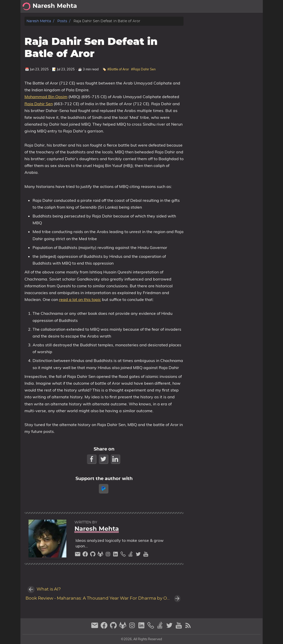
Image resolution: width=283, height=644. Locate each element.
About (218, 6)
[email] (78, 555)
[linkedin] (116, 555)
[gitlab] (101, 555)
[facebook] (86, 555)
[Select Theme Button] (203, 6)
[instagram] (109, 555)
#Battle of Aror (118, 69)
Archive (237, 6)
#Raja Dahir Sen (143, 69)
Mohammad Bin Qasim (46, 97)
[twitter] (139, 555)
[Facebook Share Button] (92, 459)
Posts (255, 6)
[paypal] (104, 488)
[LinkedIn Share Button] (116, 459)
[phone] (124, 555)
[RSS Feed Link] (188, 627)
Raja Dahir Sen (39, 104)
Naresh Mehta (39, 21)
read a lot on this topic (80, 299)
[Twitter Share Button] (104, 459)
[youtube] (146, 555)
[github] (93, 555)
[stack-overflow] (131, 555)
